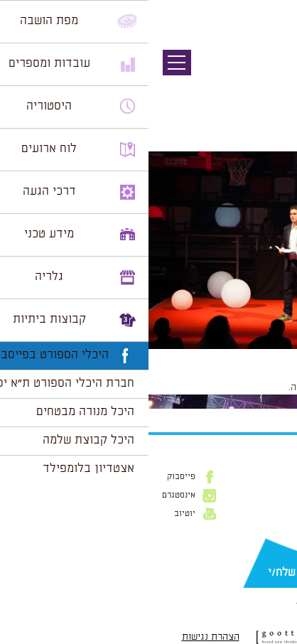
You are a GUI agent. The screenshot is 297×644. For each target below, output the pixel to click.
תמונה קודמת (270, 75)
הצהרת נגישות (62, 637)
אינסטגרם (30, 495)
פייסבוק (33, 477)
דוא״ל (276, 550)
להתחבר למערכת (250, 387)
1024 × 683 (210, 356)
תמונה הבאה (272, 89)
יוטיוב (36, 514)
